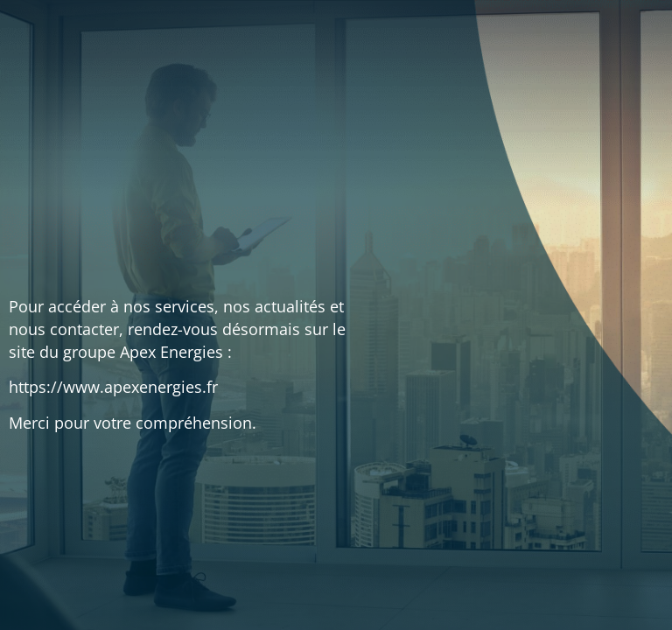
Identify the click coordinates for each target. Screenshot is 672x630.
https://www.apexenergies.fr (113, 387)
